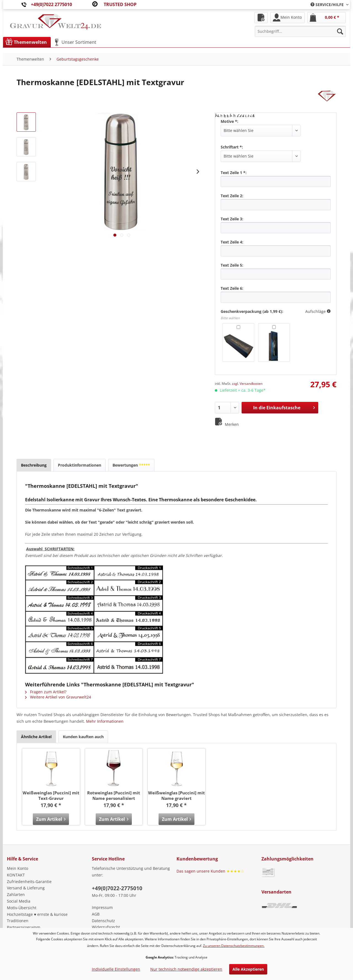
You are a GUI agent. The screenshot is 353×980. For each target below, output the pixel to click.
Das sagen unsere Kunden (210, 871)
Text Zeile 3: (232, 219)
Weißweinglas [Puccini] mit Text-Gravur (51, 795)
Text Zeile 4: (232, 242)
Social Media (19, 901)
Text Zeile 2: (232, 196)
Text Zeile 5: (232, 265)
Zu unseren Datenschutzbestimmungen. (234, 946)
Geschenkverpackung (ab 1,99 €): (252, 311)
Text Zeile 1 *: (234, 173)
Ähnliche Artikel (36, 737)
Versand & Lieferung (26, 888)
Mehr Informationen (105, 721)
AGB (96, 914)
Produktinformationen (80, 465)
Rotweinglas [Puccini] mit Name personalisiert (114, 795)
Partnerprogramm (24, 927)
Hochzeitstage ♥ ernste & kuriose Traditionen (37, 918)
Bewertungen (131, 465)
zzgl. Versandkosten (247, 384)
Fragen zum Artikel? (46, 692)
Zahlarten (16, 894)
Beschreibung (34, 465)
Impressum (102, 907)
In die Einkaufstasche (284, 407)
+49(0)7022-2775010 (117, 888)
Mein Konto (18, 868)
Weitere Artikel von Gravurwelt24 (58, 697)
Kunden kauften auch (83, 737)
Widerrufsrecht (106, 927)
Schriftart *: (232, 147)
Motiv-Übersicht (22, 908)
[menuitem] (327, 5)
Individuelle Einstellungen (116, 969)
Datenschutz (103, 921)
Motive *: (229, 121)
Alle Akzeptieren (248, 969)
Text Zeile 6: (232, 288)
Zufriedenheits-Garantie (29, 882)
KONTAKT (16, 875)
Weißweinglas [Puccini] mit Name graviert (176, 795)
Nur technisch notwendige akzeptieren (186, 969)
